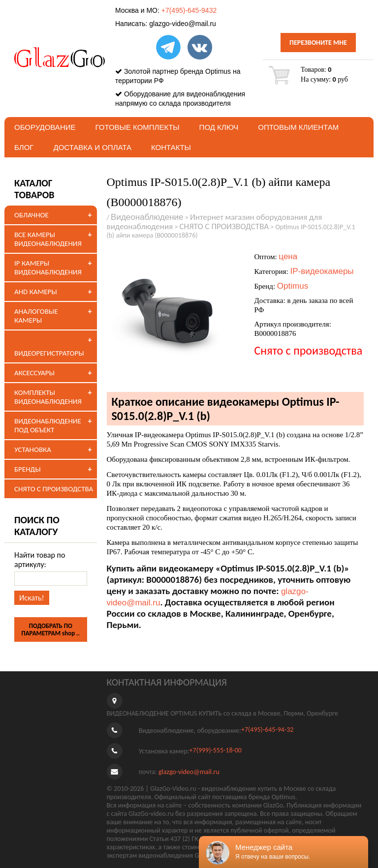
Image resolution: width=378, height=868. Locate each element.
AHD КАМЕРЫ (36, 292)
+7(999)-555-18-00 (216, 751)
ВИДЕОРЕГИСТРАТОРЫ (49, 353)
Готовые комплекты (138, 127)
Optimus (293, 286)
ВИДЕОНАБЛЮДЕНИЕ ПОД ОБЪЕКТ (48, 425)
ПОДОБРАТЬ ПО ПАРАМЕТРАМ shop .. (50, 629)
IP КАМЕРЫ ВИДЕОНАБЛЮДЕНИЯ (48, 268)
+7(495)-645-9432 (189, 10)
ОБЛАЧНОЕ (31, 215)
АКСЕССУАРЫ (34, 373)
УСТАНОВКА (33, 449)
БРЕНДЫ (28, 469)
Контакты (171, 147)
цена (288, 256)
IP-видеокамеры (322, 271)
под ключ (219, 127)
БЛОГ (24, 147)
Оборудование (45, 127)
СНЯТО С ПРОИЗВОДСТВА (54, 489)
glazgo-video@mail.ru (183, 24)
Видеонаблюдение (147, 217)
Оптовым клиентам (298, 127)
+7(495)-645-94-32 (267, 730)
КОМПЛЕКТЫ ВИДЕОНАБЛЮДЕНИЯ (48, 397)
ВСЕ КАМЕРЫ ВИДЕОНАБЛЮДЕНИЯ (48, 239)
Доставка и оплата (92, 147)
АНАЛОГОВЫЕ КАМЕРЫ (36, 316)
